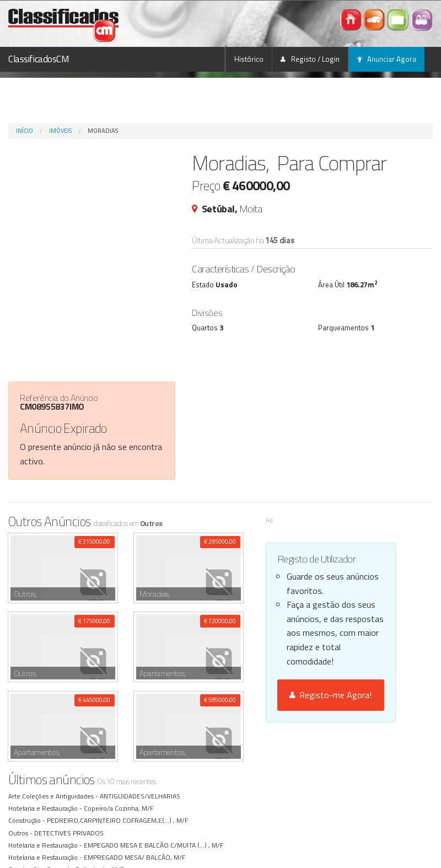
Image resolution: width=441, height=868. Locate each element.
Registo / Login (310, 59)
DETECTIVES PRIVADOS (70, 754)
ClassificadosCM (39, 59)
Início (25, 131)
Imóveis (60, 131)
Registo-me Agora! (330, 695)
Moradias (103, 131)
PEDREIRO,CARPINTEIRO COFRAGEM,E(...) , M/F (119, 741)
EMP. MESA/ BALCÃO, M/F (124, 803)
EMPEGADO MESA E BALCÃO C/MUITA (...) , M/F (155, 766)
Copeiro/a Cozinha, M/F (120, 729)
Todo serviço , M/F (112, 839)
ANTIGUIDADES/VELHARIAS (142, 717)
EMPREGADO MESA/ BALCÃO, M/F (136, 778)
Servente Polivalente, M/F (87, 790)
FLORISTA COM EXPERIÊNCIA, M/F (86, 815)
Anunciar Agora (386, 59)
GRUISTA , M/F (70, 827)
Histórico (249, 59)
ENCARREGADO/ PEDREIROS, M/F (99, 851)
